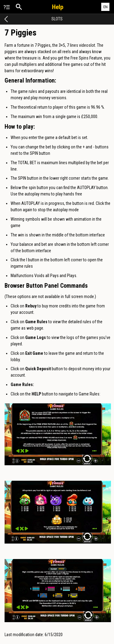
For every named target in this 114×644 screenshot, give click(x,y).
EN (105, 7)
